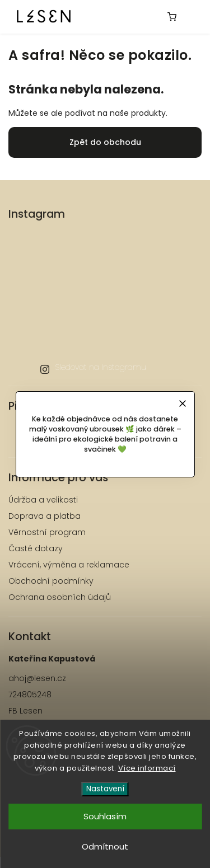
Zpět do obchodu (105, 142)
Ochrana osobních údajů (60, 597)
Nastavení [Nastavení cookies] (105, 789)
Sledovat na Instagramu (101, 367)
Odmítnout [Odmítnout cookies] (105, 846)
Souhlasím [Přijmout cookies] (105, 816)
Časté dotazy (36, 548)
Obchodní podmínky (51, 581)
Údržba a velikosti (43, 500)
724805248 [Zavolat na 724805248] (30, 695)
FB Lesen (25, 711)
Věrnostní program (47, 532)
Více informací (147, 768)
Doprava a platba (45, 516)
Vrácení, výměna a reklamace (69, 565)
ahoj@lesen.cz (37, 678)
